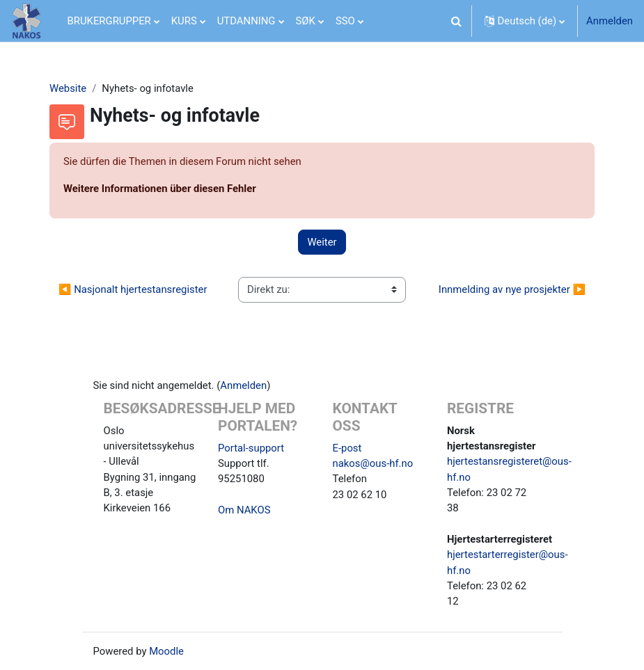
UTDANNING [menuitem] (246, 21)
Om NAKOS (244, 510)
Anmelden (610, 21)
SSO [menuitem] (345, 21)
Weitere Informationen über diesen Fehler (160, 189)
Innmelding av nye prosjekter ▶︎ (512, 289)
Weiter (322, 242)
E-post (347, 448)
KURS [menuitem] (184, 21)
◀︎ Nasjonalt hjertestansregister (133, 289)
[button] (457, 21)
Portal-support (251, 448)
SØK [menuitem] (306, 21)
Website (68, 88)
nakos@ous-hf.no (373, 463)
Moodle (166, 651)
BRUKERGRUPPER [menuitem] (109, 21)
